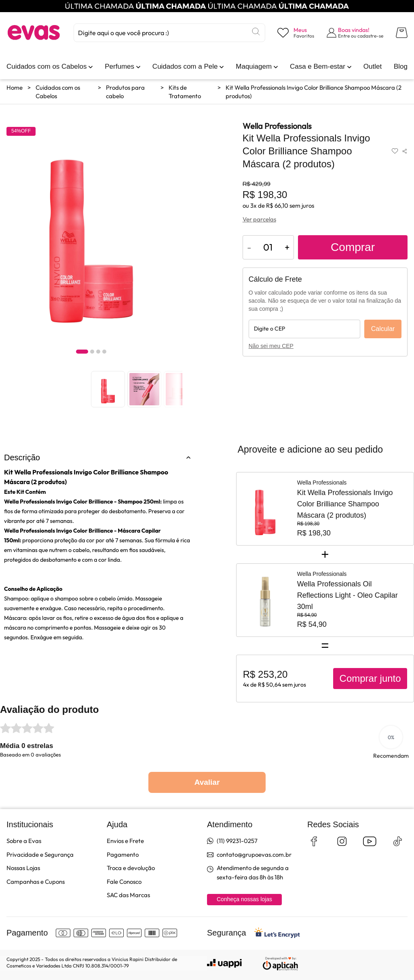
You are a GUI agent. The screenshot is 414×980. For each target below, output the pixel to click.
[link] (46, 67)
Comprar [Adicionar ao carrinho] (353, 247)
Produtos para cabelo (125, 92)
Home (15, 87)
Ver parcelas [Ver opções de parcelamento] (259, 219)
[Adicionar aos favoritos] (395, 151)
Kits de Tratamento (185, 92)
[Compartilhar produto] (404, 151)
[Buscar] (256, 32)
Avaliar (207, 782)
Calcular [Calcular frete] (383, 329)
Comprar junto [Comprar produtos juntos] (370, 678)
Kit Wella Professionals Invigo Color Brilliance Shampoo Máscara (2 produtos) (314, 92)
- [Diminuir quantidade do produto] (249, 247)
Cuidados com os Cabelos (58, 92)
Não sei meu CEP (271, 346)
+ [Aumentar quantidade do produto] (287, 247)
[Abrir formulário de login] (355, 33)
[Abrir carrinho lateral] (402, 33)
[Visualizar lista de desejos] (296, 33)
